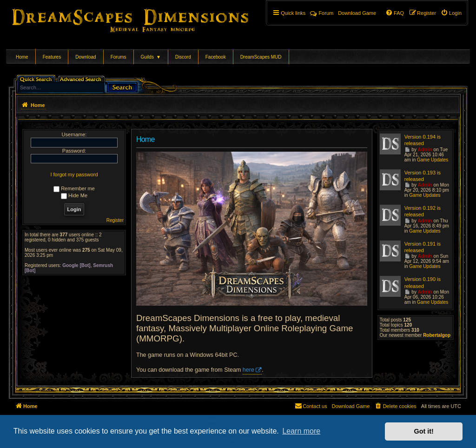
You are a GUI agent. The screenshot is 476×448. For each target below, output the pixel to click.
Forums (119, 57)
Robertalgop (437, 335)
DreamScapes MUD (261, 57)
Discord (183, 57)
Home (22, 57)
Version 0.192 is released (423, 211)
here (248, 370)
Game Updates (433, 160)
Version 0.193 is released (423, 176)
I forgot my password (74, 174)
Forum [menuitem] (322, 13)
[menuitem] (451, 13)
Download (86, 57)
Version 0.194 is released (423, 140)
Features (52, 57)
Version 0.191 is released (423, 247)
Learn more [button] (301, 431)
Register (115, 220)
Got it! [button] (424, 431)
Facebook (216, 57)
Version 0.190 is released (423, 282)
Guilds (151, 57)
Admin (425, 150)
